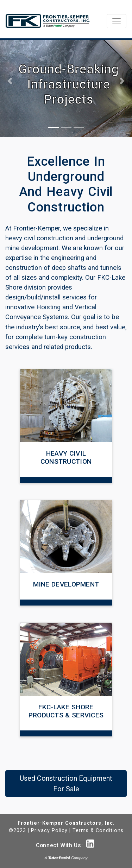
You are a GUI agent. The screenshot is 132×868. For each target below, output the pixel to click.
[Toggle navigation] (117, 21)
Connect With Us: (65, 845)
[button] (10, 81)
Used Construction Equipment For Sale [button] (66, 784)
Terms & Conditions (98, 830)
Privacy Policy (49, 830)
